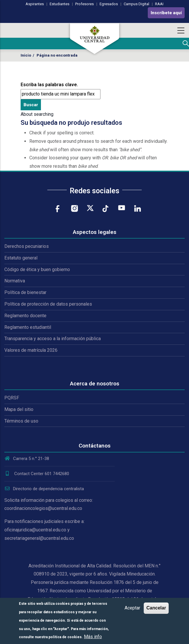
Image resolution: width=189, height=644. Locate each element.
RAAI (159, 4)
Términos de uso (21, 421)
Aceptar (132, 608)
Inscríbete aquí (166, 13)
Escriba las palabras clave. (49, 85)
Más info (93, 637)
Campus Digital (136, 4)
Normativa (15, 281)
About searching (37, 114)
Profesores (84, 4)
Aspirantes (35, 4)
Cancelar (156, 608)
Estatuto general (21, 258)
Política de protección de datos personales (48, 304)
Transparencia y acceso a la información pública (53, 339)
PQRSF (12, 398)
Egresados (109, 4)
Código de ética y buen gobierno (37, 269)
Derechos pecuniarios (27, 246)
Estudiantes (60, 4)
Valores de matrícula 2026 (31, 350)
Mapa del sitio (19, 409)
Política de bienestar (25, 292)
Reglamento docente (25, 316)
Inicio (26, 55)
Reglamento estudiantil (28, 327)
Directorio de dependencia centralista (44, 489)
